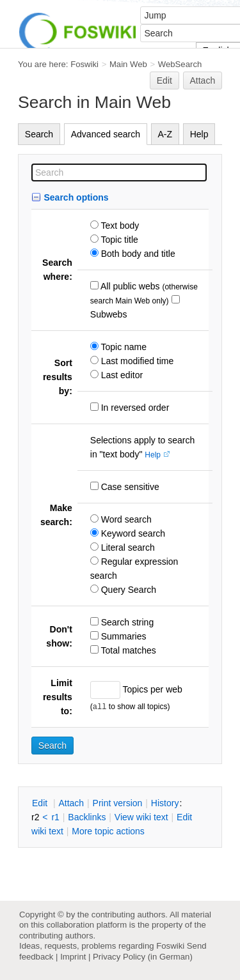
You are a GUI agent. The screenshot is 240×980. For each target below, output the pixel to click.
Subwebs (109, 314)
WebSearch (180, 64)
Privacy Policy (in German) (143, 957)
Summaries (123, 636)
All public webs (129, 286)
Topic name (123, 347)
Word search (125, 519)
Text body (119, 226)
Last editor (121, 375)
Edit (164, 80)
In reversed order (134, 408)
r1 (55, 817)
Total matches (127, 650)
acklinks (87, 817)
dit (41, 803)
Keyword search (132, 533)
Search (39, 134)
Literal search (127, 547)
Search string (126, 622)
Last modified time (136, 361)
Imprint (73, 957)
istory (165, 803)
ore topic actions (108, 831)
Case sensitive (129, 487)
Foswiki (84, 64)
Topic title (118, 240)
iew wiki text (141, 817)
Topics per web (151, 689)
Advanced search (106, 134)
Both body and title (137, 254)
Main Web (128, 64)
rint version (118, 803)
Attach (203, 80)
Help (199, 134)
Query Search (127, 590)
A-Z (165, 134)
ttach (71, 803)
